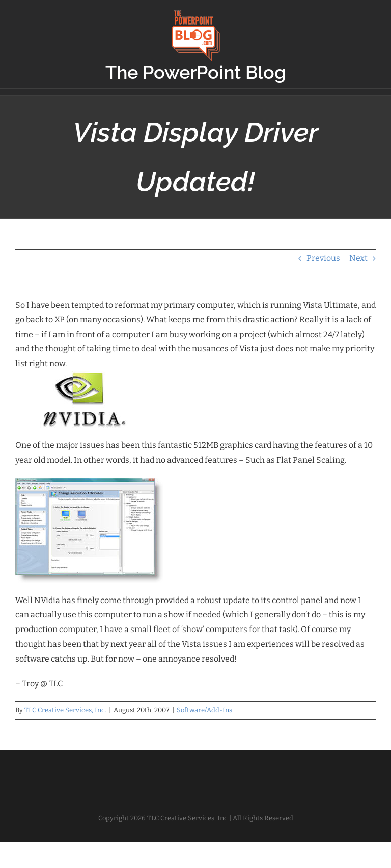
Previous (323, 258)
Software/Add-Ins (204, 710)
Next (358, 258)
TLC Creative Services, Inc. (65, 710)
